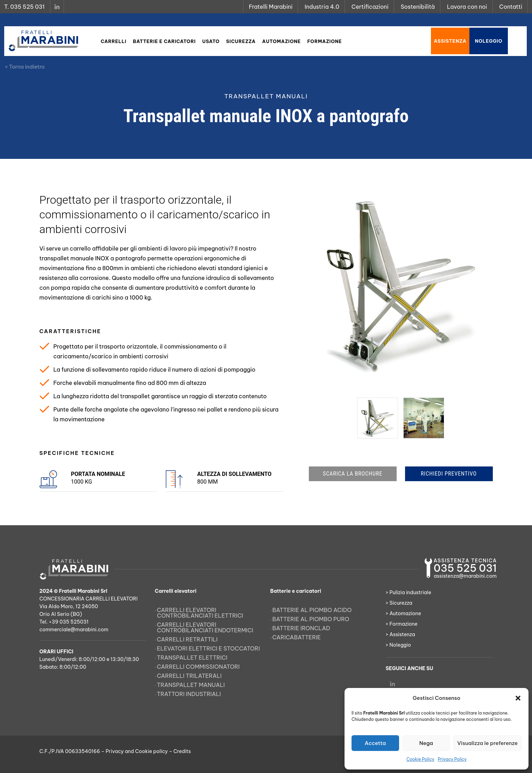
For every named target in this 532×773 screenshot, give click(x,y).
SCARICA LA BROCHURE (353, 474)
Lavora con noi (467, 7)
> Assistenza (400, 634)
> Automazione (403, 613)
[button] (518, 698)
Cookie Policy (420, 759)
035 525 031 (465, 568)
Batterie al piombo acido (312, 610)
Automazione (282, 41)
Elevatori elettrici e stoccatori (208, 648)
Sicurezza (241, 41)
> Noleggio (399, 645)
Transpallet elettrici (192, 658)
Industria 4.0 (322, 7)
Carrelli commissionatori (198, 667)
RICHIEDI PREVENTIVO (449, 474)
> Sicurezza (399, 603)
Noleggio (489, 41)
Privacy (115, 751)
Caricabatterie (297, 637)
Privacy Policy (452, 759)
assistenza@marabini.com (465, 576)
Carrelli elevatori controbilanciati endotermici (205, 627)
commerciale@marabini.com (74, 630)
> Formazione (402, 624)
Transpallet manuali (191, 685)
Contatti (511, 7)
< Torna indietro (25, 67)
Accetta (375, 743)
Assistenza (450, 41)
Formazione (325, 41)
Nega (426, 743)
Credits (182, 751)
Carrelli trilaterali (189, 676)
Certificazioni (370, 7)
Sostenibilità (418, 7)
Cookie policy (151, 751)
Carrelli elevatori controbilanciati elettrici (200, 613)
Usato (211, 41)
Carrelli (114, 41)
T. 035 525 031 (24, 7)
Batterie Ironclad (302, 628)
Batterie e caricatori (164, 41)
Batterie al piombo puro (311, 619)
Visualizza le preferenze (487, 743)
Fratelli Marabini (271, 7)
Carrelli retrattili (187, 639)
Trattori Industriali (189, 694)
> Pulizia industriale (409, 592)
